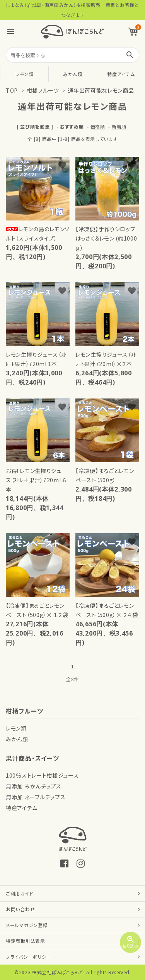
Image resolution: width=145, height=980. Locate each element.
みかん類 (73, 74)
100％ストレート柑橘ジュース (42, 775)
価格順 (98, 126)
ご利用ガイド (20, 893)
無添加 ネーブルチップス (36, 797)
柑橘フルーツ (43, 90)
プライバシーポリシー (28, 957)
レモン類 (24, 74)
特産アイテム (121, 74)
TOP (12, 90)
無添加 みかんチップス (34, 786)
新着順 (119, 126)
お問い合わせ (20, 909)
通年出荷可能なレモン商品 (101, 90)
